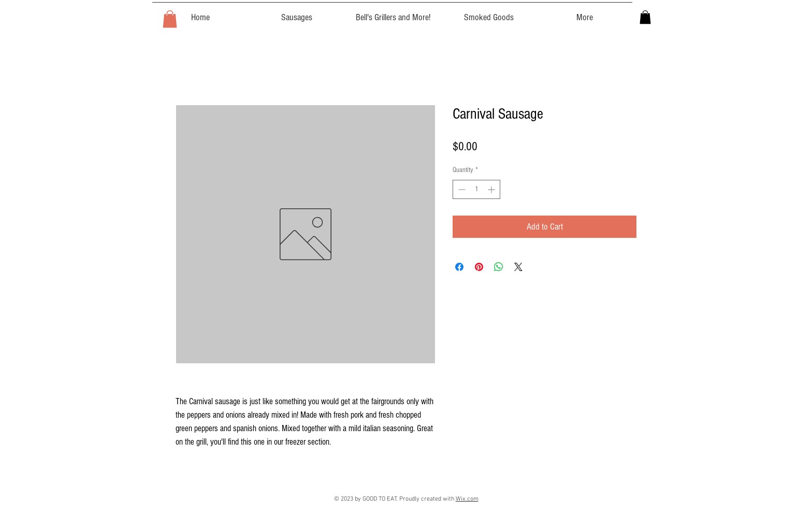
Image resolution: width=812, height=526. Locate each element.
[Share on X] (518, 267)
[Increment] (492, 189)
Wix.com (467, 499)
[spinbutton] (476, 189)
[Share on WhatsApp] (499, 267)
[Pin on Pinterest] (479, 267)
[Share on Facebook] (459, 267)
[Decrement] (461, 189)
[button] (170, 19)
